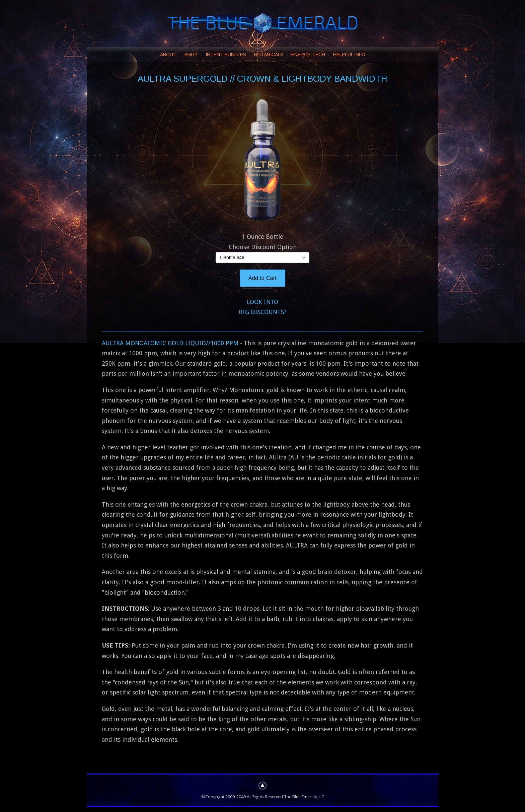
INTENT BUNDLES (226, 55)
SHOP (191, 55)
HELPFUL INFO (349, 55)
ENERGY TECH (308, 55)
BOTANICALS (269, 55)
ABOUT (168, 55)
